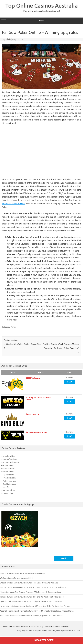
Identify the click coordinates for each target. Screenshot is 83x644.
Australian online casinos (14, 204)
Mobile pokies (9, 456)
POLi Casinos (8, 465)
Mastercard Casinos (11, 462)
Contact (47, 627)
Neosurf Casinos (10, 459)
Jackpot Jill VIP (9, 490)
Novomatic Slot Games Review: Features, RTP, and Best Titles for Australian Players (35, 606)
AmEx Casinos (9, 468)
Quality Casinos (9, 484)
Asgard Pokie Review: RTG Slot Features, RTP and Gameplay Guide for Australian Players (37, 611)
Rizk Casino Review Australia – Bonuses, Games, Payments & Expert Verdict (31, 615)
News (13, 327)
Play (70, 382)
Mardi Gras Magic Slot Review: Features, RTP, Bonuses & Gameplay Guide (31, 592)
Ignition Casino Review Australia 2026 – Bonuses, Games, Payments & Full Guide (33, 587)
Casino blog (8, 493)
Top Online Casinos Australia (42, 6)
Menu (41, 21)
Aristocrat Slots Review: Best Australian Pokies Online (22, 573)
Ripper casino (9, 475)
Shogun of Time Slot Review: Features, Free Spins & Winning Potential (29, 583)
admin (8, 39)
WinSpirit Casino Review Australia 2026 (16, 578)
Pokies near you (9, 481)
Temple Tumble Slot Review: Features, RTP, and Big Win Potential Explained (32, 597)
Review (70, 378)
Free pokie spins (10, 478)
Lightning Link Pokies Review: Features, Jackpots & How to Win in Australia (31, 601)
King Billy (7, 487)
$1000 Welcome (44, 640)
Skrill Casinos (8, 472)
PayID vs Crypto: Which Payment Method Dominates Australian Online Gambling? (61, 348)
